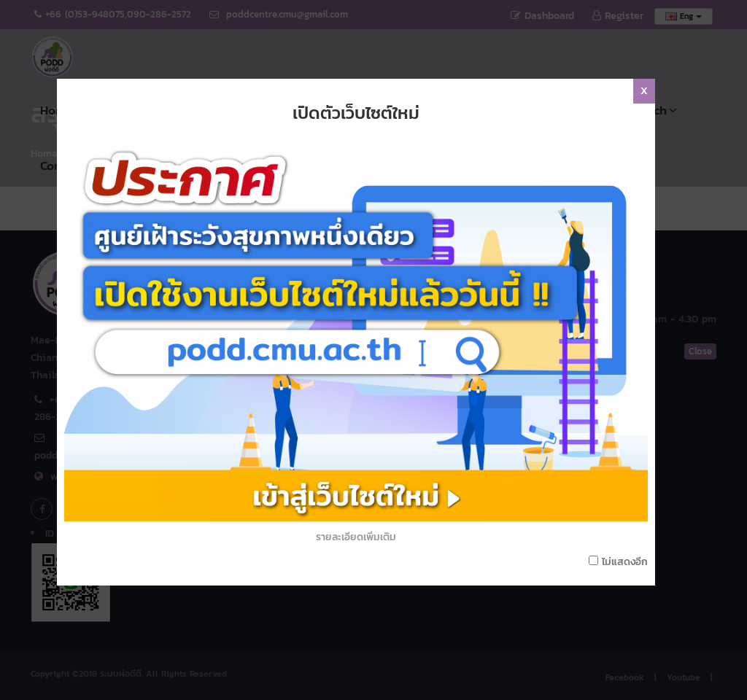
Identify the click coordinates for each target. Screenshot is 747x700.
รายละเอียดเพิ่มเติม (373, 532)
